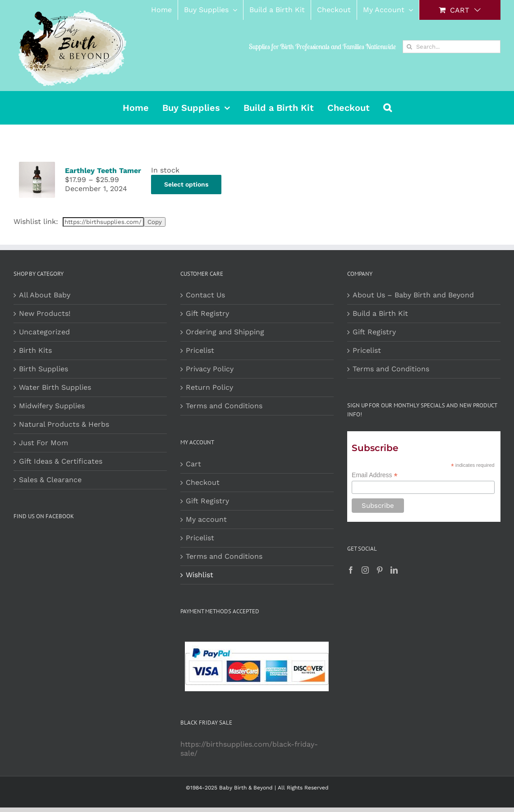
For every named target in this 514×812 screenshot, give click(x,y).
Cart (193, 464)
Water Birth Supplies (55, 387)
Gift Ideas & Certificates (61, 461)
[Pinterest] (380, 570)
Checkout (203, 482)
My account (206, 519)
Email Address (375, 475)
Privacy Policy (210, 369)
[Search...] (452, 47)
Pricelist (200, 350)
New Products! (45, 313)
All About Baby (45, 295)
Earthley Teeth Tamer (103, 171)
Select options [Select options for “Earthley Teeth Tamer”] (186, 184)
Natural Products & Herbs (64, 424)
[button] (388, 108)
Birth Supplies (44, 369)
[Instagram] (365, 570)
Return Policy (209, 387)
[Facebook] (351, 570)
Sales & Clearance (50, 480)
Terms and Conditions (224, 406)
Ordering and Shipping (225, 332)
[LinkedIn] (394, 570)
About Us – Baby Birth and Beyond (413, 295)
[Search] (409, 47)
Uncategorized (44, 332)
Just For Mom (44, 443)
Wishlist (200, 575)
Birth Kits (35, 350)
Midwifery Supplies (52, 406)
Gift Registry (207, 313)
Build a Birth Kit (380, 313)
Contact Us (205, 295)
